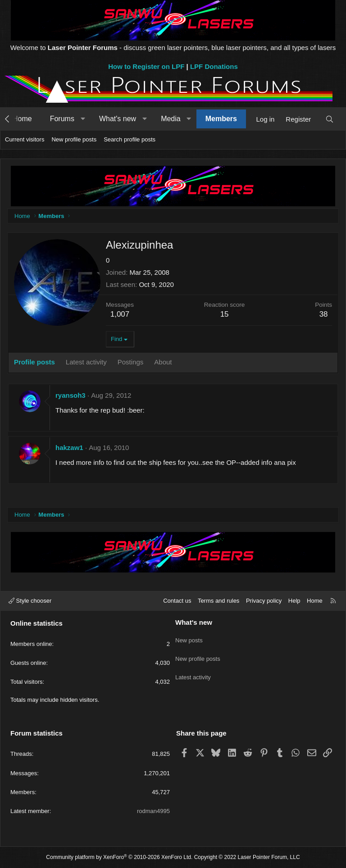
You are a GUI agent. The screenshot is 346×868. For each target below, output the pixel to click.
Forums (62, 119)
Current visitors (25, 139)
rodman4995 (153, 811)
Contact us (177, 601)
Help (294, 601)
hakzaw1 (69, 448)
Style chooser (30, 601)
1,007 (120, 314)
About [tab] (163, 362)
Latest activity (193, 670)
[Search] (330, 119)
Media (171, 119)
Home (22, 119)
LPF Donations (214, 66)
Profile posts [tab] (34, 362)
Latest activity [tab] (86, 362)
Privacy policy (264, 601)
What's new (118, 119)
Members (221, 119)
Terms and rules (219, 601)
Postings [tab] (131, 362)
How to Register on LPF (146, 66)
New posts (189, 638)
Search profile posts (130, 139)
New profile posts (74, 139)
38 (324, 314)
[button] (83, 119)
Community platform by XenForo (119, 857)
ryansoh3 (71, 395)
